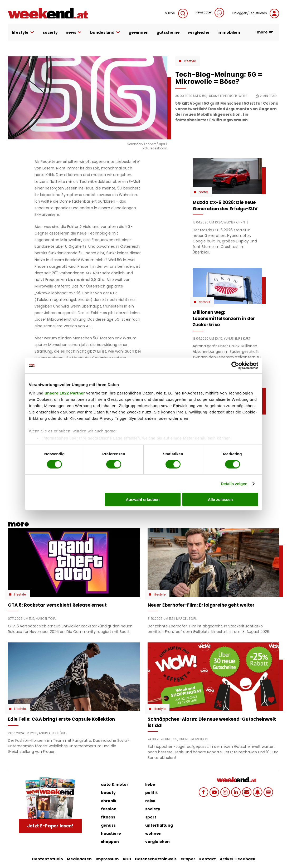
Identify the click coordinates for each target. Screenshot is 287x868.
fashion (109, 809)
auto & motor (115, 784)
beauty (108, 793)
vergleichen (157, 842)
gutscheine (168, 32)
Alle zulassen (220, 499)
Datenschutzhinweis (156, 859)
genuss (108, 825)
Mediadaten (79, 859)
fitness (108, 817)
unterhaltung (159, 825)
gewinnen (139, 32)
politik (152, 793)
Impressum (107, 859)
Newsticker (210, 13)
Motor (203, 192)
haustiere (111, 833)
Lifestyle (190, 61)
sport (151, 817)
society (50, 32)
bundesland (105, 33)
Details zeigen (234, 484)
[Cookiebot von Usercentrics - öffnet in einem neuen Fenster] (235, 365)
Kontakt (208, 859)
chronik (109, 801)
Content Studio (47, 859)
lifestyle (23, 33)
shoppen (110, 842)
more (265, 32)
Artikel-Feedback (238, 859)
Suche (176, 13)
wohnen (153, 833)
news (74, 33)
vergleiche (199, 32)
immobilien (229, 32)
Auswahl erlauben (143, 499)
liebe (150, 784)
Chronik (204, 302)
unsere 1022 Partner (65, 393)
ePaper (188, 859)
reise (150, 801)
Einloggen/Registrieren (256, 13)
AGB (127, 859)
